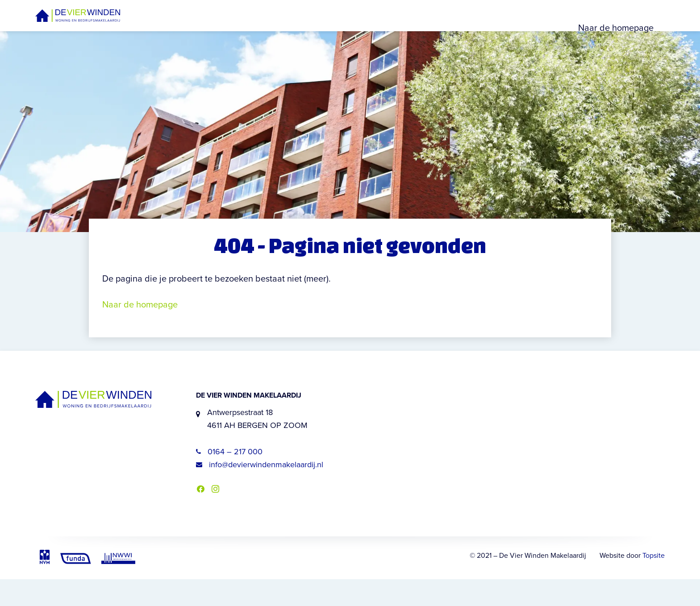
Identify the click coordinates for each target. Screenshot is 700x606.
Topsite (654, 582)
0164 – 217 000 (229, 478)
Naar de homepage (616, 41)
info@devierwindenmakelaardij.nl (260, 491)
